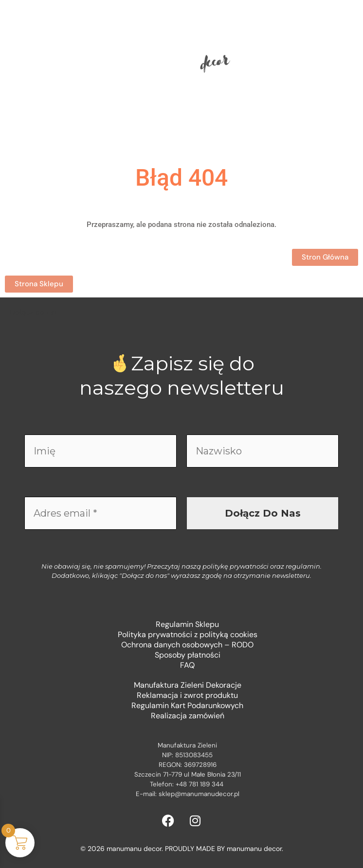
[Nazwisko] (263, 451)
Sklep (141, 126)
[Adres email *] (100, 513)
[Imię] (100, 451)
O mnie (177, 126)
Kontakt (218, 126)
